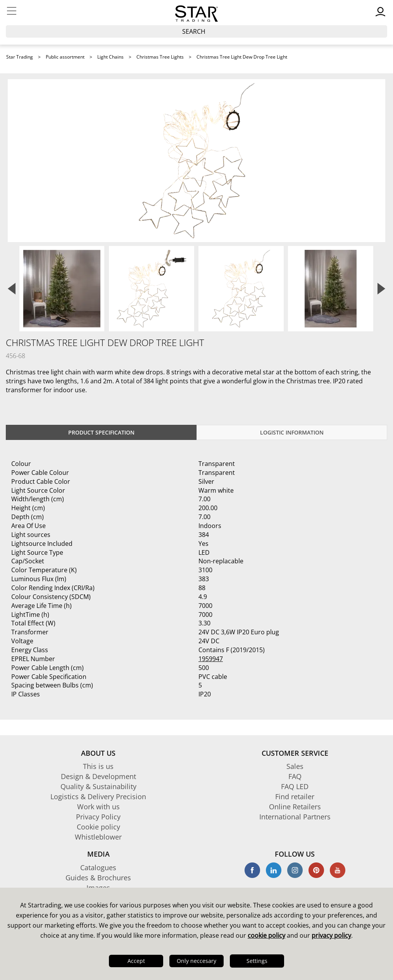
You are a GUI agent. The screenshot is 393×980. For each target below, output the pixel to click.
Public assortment (65, 57)
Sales (295, 766)
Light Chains (110, 57)
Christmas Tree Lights (160, 57)
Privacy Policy (98, 817)
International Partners (295, 817)
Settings (257, 961)
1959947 (211, 659)
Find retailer (295, 796)
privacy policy (331, 935)
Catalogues (98, 867)
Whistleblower (98, 837)
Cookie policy (98, 827)
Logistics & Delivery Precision (98, 796)
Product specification (101, 432)
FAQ (295, 776)
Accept (136, 961)
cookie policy (266, 935)
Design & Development (98, 776)
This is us (98, 766)
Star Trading (20, 57)
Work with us (98, 807)
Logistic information (292, 432)
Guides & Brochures (98, 878)
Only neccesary (196, 961)
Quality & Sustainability (98, 786)
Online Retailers (295, 807)
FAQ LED (295, 786)
